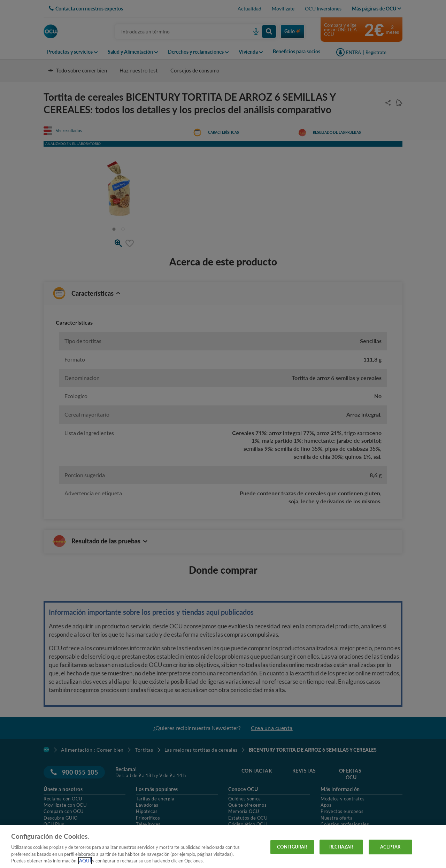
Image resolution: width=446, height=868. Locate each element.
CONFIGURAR (292, 847)
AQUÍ (85, 861)
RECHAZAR (341, 847)
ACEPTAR (390, 847)
